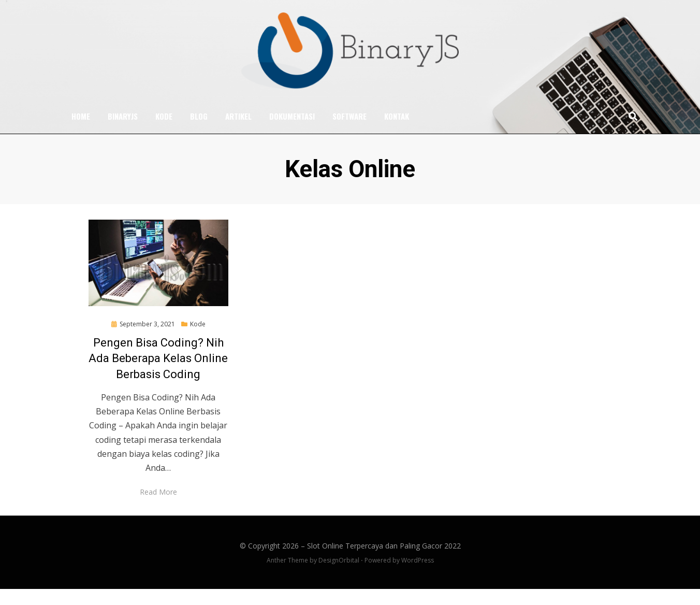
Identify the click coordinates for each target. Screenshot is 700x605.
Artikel (238, 131)
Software (349, 131)
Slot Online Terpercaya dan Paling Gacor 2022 (384, 562)
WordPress (418, 576)
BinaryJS (123, 131)
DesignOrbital (339, 576)
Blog (199, 131)
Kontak (397, 131)
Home (81, 131)
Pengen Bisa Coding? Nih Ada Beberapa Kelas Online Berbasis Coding (158, 375)
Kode (164, 131)
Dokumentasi (292, 131)
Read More (158, 508)
